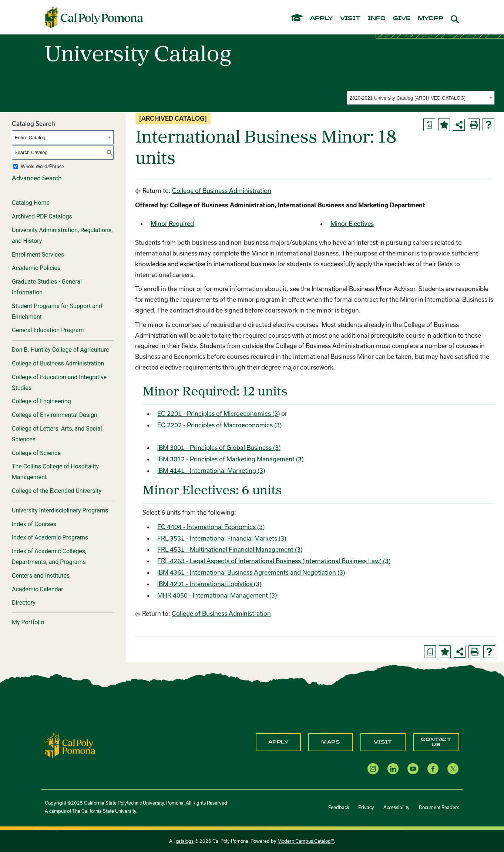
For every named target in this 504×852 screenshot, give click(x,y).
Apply (278, 742)
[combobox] (421, 98)
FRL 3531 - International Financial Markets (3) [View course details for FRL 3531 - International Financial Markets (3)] (222, 538)
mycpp (431, 19)
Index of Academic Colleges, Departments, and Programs (49, 557)
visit (350, 19)
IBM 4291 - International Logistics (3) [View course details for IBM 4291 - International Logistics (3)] (209, 584)
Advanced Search (37, 178)
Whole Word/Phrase (42, 166)
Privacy (366, 807)
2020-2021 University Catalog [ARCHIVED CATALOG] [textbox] (408, 98)
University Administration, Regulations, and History (62, 235)
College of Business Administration (58, 363)
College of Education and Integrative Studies (59, 382)
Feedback (339, 807)
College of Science (36, 453)
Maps (330, 742)
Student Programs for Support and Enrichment (57, 311)
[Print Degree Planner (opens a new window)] (429, 125)
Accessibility (397, 807)
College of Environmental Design (55, 415)
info (377, 19)
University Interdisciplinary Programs (60, 510)
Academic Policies (36, 268)
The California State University (104, 811)
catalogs (185, 841)
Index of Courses (34, 524)
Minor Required (172, 223)
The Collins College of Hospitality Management (55, 472)
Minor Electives (352, 223)
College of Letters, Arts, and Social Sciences (57, 434)
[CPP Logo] (70, 745)
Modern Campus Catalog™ (306, 841)
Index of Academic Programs (50, 537)
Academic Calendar (38, 589)
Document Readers (439, 807)
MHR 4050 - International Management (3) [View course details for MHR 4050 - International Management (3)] (217, 595)
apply (321, 19)
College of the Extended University (57, 491)
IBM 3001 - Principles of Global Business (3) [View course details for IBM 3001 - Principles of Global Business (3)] (219, 447)
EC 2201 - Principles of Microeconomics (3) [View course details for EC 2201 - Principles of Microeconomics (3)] (219, 413)
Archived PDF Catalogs (42, 216)
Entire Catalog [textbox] (30, 138)
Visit (383, 742)
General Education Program (48, 330)
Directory (24, 603)
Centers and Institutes (41, 576)
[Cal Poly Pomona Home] (94, 17)
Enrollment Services (38, 255)
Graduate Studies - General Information (47, 287)
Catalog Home (31, 203)
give (402, 19)
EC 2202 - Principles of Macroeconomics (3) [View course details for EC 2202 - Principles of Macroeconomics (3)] (219, 425)
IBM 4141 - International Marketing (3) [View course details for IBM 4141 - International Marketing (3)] (211, 470)
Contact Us (436, 742)
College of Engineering (41, 401)
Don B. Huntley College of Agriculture (60, 350)
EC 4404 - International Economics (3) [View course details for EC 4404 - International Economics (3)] (211, 527)
